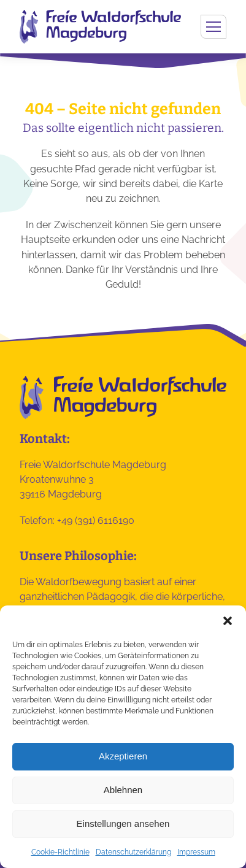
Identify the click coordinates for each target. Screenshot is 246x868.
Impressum (196, 852)
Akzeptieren (123, 756)
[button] (228, 621)
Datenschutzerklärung (133, 852)
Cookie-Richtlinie (60, 852)
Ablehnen (123, 790)
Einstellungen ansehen (123, 824)
